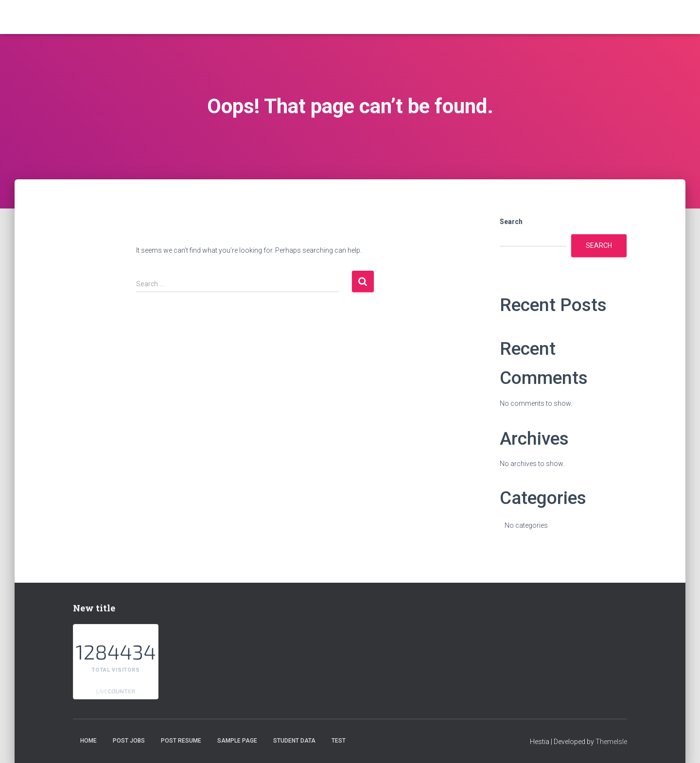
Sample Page (237, 741)
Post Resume (181, 741)
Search (511, 222)
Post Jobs (129, 741)
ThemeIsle (611, 742)
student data (294, 741)
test (339, 741)
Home (88, 741)
